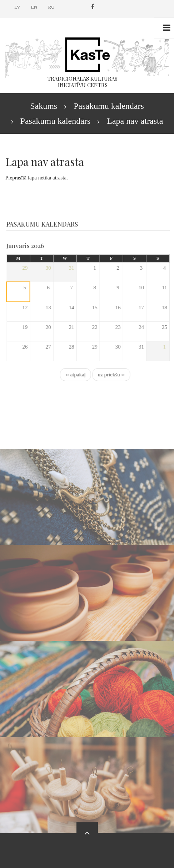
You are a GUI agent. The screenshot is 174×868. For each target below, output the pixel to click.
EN (34, 7)
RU (51, 7)
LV (17, 7)
